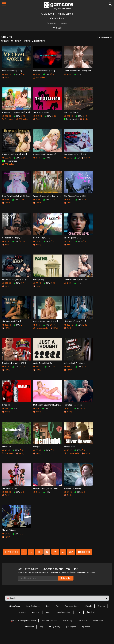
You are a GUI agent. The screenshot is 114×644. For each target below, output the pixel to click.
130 (22, 242)
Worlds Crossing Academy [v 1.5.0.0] (48, 196)
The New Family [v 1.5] (12, 322)
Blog (41, 634)
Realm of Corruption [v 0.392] (45, 322)
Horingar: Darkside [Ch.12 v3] (14, 155)
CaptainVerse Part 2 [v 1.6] (75, 155)
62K (36, 409)
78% (46, 75)
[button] (57, 605)
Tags (48, 613)
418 (22, 367)
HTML (6, 78)
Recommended (72, 120)
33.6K (37, 451)
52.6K (68, 158)
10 (53, 283)
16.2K (68, 451)
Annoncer (36, 619)
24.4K (6, 534)
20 (21, 200)
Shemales (8, 120)
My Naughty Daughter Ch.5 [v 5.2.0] (48, 405)
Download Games (72, 613)
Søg (58, 613)
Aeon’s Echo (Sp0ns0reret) (45, 155)
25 (23, 158)
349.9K (37, 116)
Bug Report (15, 613)
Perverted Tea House (73, 405)
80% (77, 492)
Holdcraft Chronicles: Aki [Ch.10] (16, 113)
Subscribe (70, 585)
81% (17, 75)
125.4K (68, 325)
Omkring (101, 613)
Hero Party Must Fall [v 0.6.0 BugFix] (17, 196)
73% (48, 367)
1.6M (68, 75)
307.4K (6, 116)
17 (52, 200)
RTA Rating (68, 628)
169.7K (37, 367)
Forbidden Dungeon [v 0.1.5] (14, 280)
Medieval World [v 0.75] (12, 71)
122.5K (6, 283)
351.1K (68, 116)
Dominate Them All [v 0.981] (14, 363)
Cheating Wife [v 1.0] (73, 238)
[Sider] (4, 4)
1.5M (37, 325)
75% (79, 367)
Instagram (71, 634)
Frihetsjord (7, 447)
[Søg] (110, 4)
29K (5, 409)
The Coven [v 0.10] (72, 113)
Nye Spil (57, 28)
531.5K (68, 242)
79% (15, 242)
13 (23, 116)
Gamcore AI (29, 634)
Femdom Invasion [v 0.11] (44, 71)
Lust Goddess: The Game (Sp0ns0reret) (78, 71)
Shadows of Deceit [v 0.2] (75, 322)
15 (85, 325)
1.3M (6, 367)
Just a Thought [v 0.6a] (43, 363)
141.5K (68, 367)
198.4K (68, 200)
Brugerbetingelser (63, 619)
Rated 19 (6, 405)
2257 (79, 619)
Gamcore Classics (49, 628)
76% (45, 409)
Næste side (47, 559)
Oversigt (23, 619)
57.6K (37, 242)
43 (85, 116)
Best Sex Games (33, 613)
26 (54, 116)
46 (65, 552)
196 (53, 325)
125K (37, 200)
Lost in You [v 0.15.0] (42, 238)
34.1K (68, 409)
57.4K (68, 492)
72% (79, 325)
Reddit (86, 634)
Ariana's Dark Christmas (74, 363)
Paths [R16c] (38, 280)
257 (82, 552)
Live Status (83, 628)
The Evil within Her (10, 489)
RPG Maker (39, 78)
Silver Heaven (70, 447)
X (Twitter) (55, 634)
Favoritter (51, 23)
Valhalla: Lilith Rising (73, 489)
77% (15, 367)
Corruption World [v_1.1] (12, 238)
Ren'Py (37, 120)
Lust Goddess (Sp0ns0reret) (76, 280)
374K (6, 200)
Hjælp (48, 619)
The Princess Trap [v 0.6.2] (75, 196)
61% (17, 325)
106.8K (6, 492)
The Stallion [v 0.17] (41, 113)
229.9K (6, 158)
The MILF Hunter (9, 530)
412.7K (6, 75)
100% (77, 75)
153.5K (6, 325)
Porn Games (98, 628)
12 (85, 200)
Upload (91, 619)
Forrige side (18, 552)
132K (37, 75)
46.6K (6, 451)
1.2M (6, 242)
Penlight (37, 447)
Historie (64, 23)
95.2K (37, 283)
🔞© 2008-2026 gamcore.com (23, 628)
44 (47, 552)
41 (23, 75)
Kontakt (89, 613)
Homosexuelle (41, 328)
